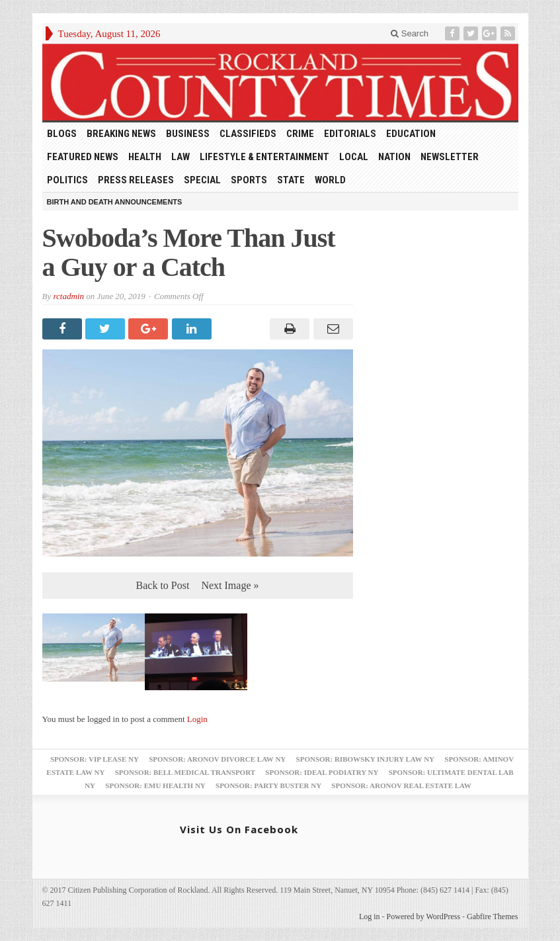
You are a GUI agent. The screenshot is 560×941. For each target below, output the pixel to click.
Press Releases (136, 180)
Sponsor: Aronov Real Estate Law (401, 785)
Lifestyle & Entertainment (264, 157)
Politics (67, 180)
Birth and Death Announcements (115, 202)
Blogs (62, 134)
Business (188, 134)
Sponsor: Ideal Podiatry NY (322, 772)
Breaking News (121, 134)
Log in (370, 917)
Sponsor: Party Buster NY (268, 785)
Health (145, 157)
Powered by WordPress (423, 917)
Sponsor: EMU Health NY (155, 785)
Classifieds (248, 134)
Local (354, 157)
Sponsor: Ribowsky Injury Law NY (365, 759)
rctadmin (68, 296)
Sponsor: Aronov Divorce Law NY (217, 759)
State (291, 180)
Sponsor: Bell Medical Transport (185, 772)
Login (197, 719)
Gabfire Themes (492, 917)
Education (411, 134)
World (330, 180)
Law (180, 157)
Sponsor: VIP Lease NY (95, 759)
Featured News (83, 157)
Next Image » (230, 585)
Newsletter (450, 157)
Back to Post (163, 585)
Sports (249, 180)
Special (202, 180)
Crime (300, 134)
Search (410, 33)
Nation (394, 157)
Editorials (350, 134)
